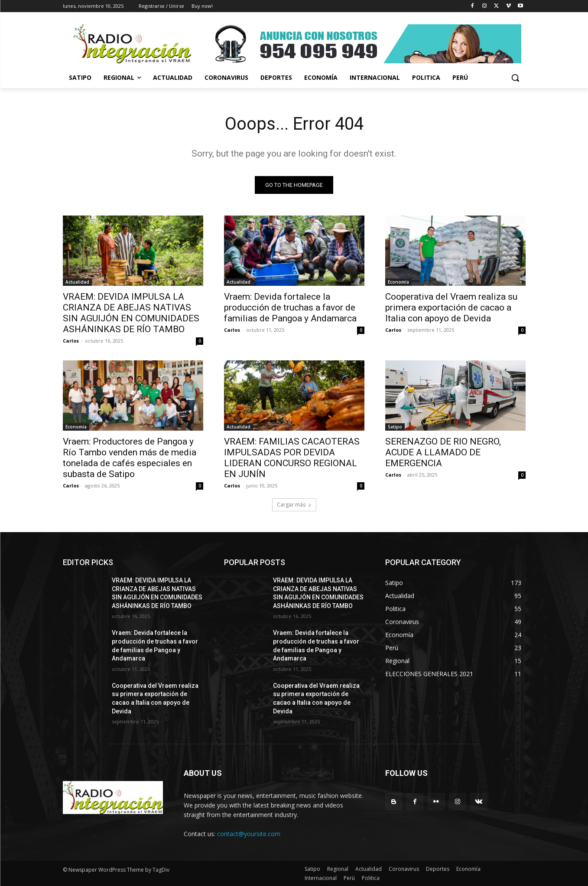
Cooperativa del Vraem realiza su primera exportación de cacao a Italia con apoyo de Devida (451, 307)
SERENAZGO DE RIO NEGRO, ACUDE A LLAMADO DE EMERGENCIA (443, 452)
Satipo (395, 427)
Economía (398, 282)
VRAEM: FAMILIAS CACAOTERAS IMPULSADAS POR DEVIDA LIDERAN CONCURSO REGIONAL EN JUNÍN (292, 458)
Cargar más (294, 505)
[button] (515, 78)
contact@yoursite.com (249, 834)
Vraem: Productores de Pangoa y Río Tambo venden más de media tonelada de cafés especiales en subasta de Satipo (130, 458)
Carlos (71, 341)
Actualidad (77, 282)
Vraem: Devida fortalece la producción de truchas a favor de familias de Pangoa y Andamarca (290, 307)
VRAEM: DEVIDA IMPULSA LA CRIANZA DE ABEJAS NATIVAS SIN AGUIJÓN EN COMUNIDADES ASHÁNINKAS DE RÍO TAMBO (131, 313)
